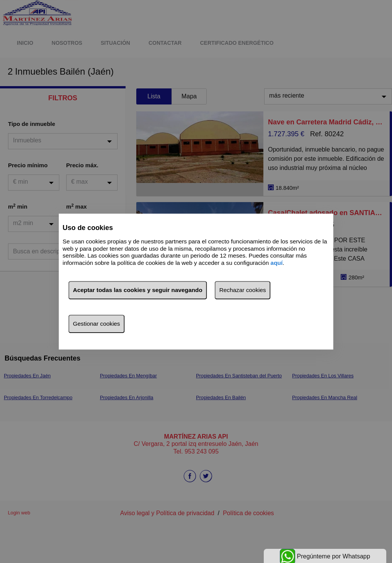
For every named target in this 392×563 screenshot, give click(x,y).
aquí (277, 263)
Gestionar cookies (97, 324)
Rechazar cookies (243, 290)
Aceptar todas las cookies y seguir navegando (138, 290)
